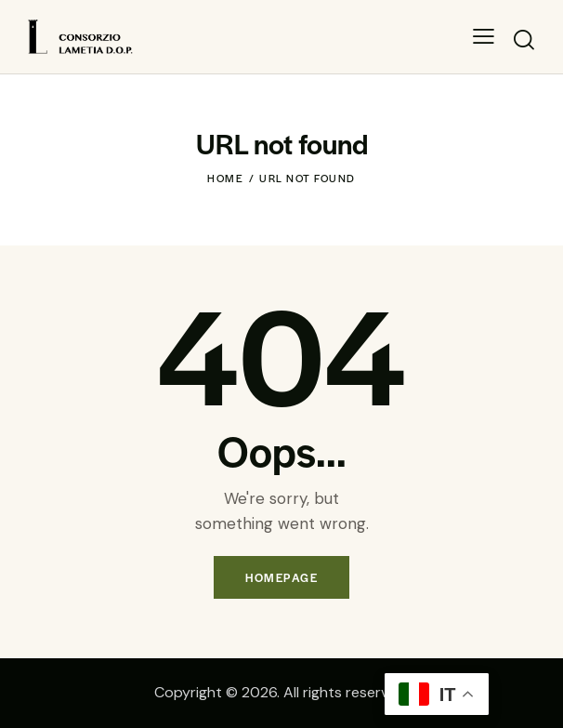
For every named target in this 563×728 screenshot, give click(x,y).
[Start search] (524, 40)
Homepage (281, 577)
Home (225, 178)
